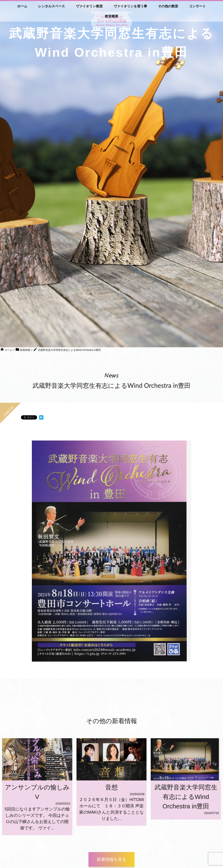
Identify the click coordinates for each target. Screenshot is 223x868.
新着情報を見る (111, 859)
